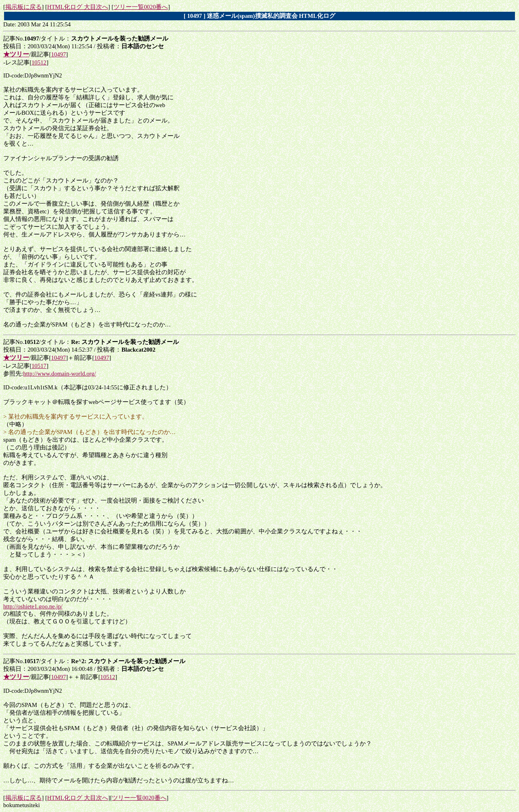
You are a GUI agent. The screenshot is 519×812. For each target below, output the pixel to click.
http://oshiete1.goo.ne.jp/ (33, 606)
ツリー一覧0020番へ (141, 7)
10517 (39, 366)
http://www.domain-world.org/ (60, 374)
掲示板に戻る (24, 7)
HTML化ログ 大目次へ (77, 7)
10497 (59, 54)
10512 (39, 62)
